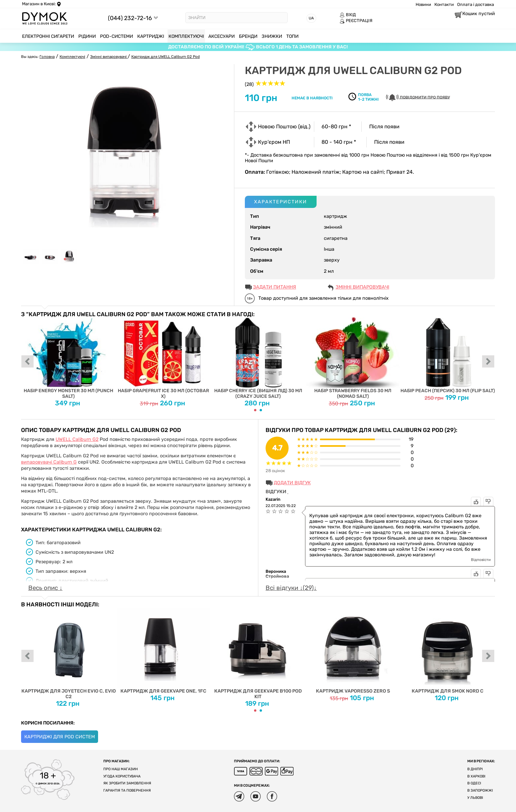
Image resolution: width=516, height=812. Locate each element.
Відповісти (481, 560)
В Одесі (474, 783)
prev (28, 362)
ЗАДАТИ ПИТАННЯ (275, 287)
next (488, 362)
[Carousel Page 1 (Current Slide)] (255, 410)
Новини (423, 4)
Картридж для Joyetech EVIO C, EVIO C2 (69, 654)
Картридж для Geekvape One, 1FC (163, 651)
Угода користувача (122, 776)
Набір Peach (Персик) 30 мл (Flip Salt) (448, 355)
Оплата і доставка (476, 4)
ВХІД (348, 15)
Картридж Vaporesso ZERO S (353, 651)
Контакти (444, 4)
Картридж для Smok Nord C (448, 651)
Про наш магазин (121, 769)
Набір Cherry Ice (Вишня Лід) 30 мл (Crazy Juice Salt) (258, 358)
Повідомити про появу (418, 98)
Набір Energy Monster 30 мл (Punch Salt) (69, 358)
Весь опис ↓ (45, 588)
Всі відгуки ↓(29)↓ (291, 588)
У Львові (475, 798)
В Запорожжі (480, 790)
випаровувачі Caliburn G (49, 462)
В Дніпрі (475, 769)
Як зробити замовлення (127, 783)
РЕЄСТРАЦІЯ (356, 21)
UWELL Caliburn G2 (77, 439)
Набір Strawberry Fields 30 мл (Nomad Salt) (353, 358)
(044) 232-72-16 (130, 18)
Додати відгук (292, 483)
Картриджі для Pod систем (60, 737)
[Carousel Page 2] (261, 410)
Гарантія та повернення (127, 790)
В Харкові (476, 776)
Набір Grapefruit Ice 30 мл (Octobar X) (163, 358)
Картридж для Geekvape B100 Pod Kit (258, 654)
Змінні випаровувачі (362, 287)
